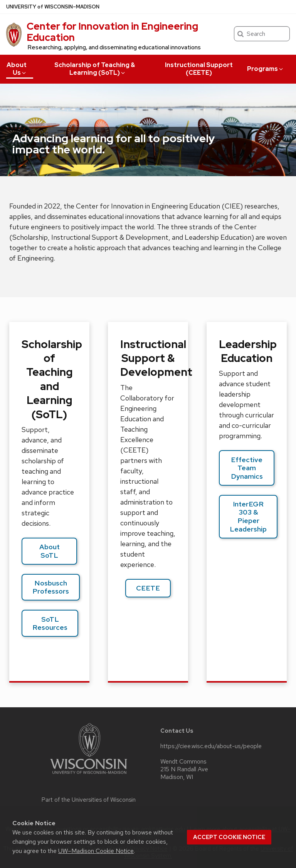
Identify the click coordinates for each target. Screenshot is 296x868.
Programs (266, 69)
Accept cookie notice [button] (229, 837)
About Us (17, 69)
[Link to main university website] (89, 775)
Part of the (89, 800)
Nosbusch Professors (51, 587)
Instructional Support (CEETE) (199, 69)
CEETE (148, 588)
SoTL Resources (50, 623)
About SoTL (50, 551)
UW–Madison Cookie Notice (96, 851)
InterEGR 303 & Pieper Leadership (248, 516)
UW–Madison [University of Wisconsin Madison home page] (53, 7)
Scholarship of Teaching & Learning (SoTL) (95, 69)
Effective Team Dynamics (247, 468)
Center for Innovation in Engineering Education (112, 32)
